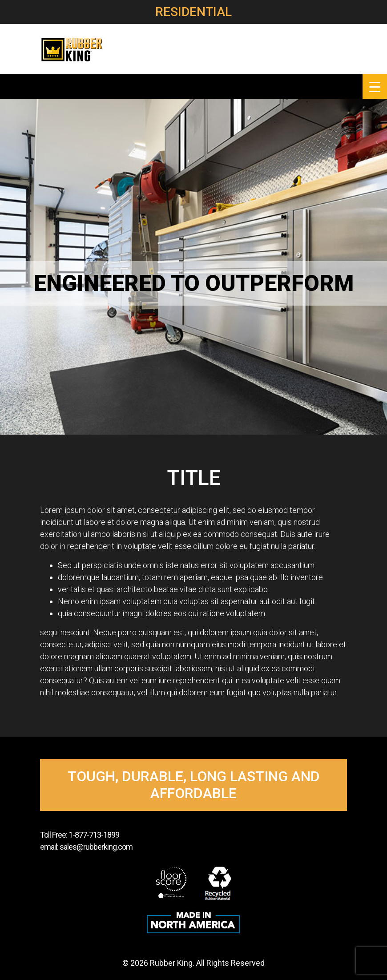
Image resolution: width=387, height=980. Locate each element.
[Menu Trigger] (375, 87)
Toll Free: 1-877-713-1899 (80, 835)
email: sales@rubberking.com (86, 847)
